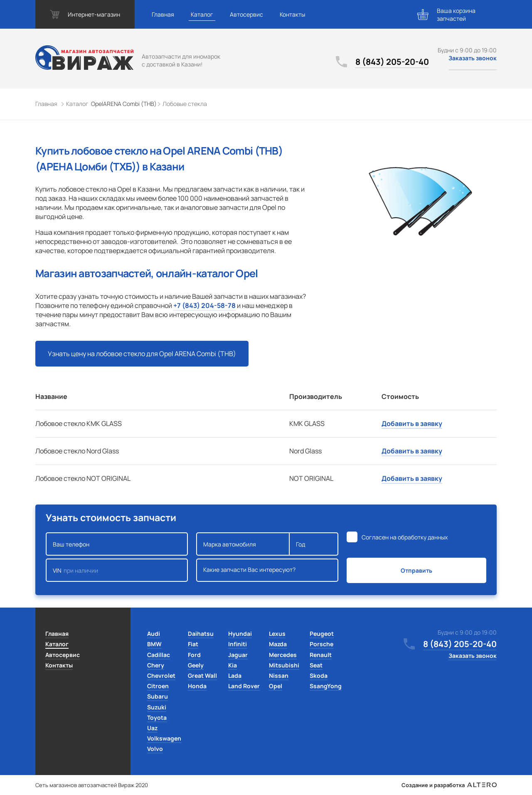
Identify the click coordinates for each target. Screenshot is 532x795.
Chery (156, 665)
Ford (194, 655)
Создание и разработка (449, 785)
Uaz (152, 728)
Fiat (193, 644)
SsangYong (326, 686)
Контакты (292, 14)
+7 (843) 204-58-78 (204, 305)
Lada (235, 676)
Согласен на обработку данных (405, 537)
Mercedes (283, 655)
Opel (276, 686)
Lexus (277, 634)
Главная (163, 14)
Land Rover (244, 686)
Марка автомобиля (243, 544)
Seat (316, 665)
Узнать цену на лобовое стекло (142, 354)
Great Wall (202, 676)
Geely (196, 665)
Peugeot (322, 634)
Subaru (158, 696)
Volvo (155, 749)
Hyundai (240, 634)
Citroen (158, 686)
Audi (154, 634)
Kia (233, 665)
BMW (154, 644)
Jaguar (238, 655)
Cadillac (159, 655)
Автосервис (246, 14)
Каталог (202, 14)
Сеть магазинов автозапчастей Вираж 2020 (92, 785)
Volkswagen (164, 738)
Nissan (279, 676)
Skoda (319, 676)
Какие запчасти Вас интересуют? (267, 570)
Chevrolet (161, 676)
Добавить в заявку (412, 423)
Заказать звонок (473, 58)
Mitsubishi (284, 665)
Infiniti (238, 644)
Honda (197, 686)
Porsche (321, 644)
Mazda (278, 644)
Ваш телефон (117, 544)
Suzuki (157, 707)
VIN (117, 570)
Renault (321, 655)
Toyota (157, 717)
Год (314, 544)
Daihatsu (201, 634)
